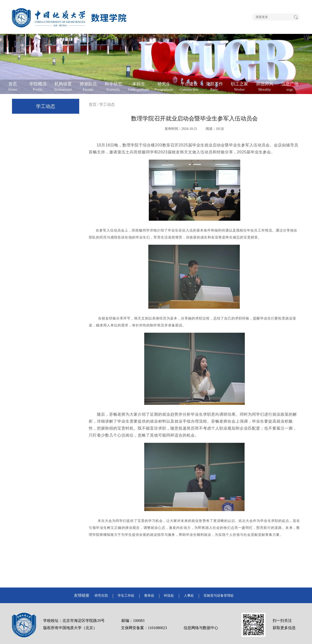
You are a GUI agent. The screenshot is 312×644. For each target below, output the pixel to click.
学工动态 (46, 106)
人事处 (189, 596)
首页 (93, 104)
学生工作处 (126, 596)
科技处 (169, 596)
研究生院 (101, 596)
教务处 (149, 596)
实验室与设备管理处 (219, 596)
